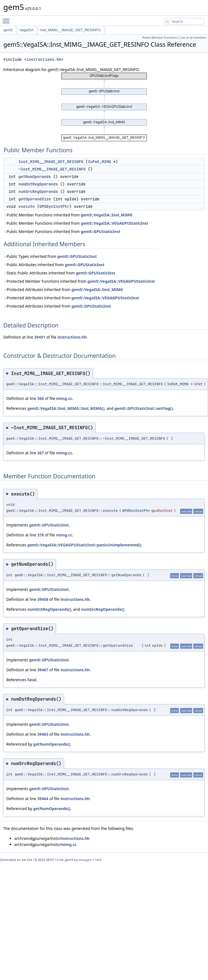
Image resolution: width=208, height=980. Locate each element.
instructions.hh (44, 60)
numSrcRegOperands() (102, 609)
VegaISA (27, 30)
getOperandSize (35, 199)
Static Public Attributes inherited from (59, 273)
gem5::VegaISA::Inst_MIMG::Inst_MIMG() (66, 408)
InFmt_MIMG (99, 162)
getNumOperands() (52, 744)
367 (40, 453)
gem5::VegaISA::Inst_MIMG (106, 215)
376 (40, 535)
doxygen (85, 860)
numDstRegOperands (38, 184)
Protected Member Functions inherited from (79, 281)
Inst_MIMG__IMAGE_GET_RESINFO (70, 30)
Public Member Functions (160, 38)
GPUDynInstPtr (54, 206)
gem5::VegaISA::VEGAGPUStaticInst (114, 223)
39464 (43, 799)
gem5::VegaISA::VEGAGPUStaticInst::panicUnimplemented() (84, 545)
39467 (43, 670)
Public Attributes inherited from (54, 265)
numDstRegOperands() (49, 609)
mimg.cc (64, 398)
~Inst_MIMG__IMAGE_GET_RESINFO (52, 169)
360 (40, 398)
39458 (43, 599)
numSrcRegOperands (38, 192)
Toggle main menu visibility (7, 19)
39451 (40, 337)
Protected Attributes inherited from (63, 289)
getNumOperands (35, 177)
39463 (43, 734)
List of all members (194, 38)
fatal (32, 680)
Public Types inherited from (50, 256)
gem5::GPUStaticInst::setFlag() (143, 408)
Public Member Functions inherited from (68, 215)
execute (27, 206)
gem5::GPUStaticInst (100, 231)
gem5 (8, 30)
